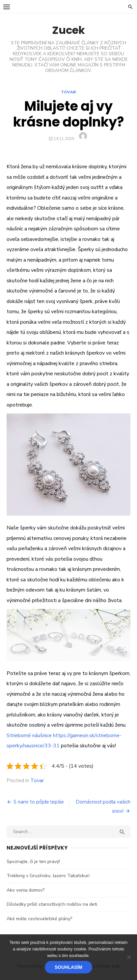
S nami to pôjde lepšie (39, 802)
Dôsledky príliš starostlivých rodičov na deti (52, 904)
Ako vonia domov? (26, 890)
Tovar (68, 92)
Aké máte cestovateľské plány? (39, 919)
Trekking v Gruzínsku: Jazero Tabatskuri (48, 876)
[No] (129, 957)
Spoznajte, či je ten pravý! (33, 862)
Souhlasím (68, 967)
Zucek (68, 30)
